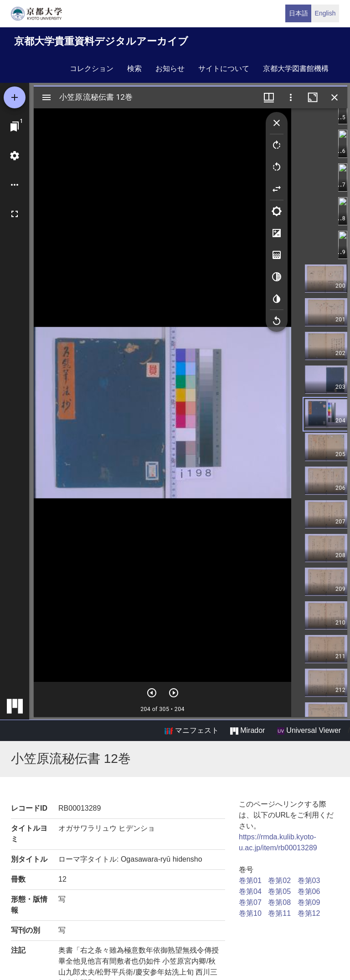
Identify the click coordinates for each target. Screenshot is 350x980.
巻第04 (250, 891)
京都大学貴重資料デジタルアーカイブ (101, 41)
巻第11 (279, 913)
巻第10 (250, 913)
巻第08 (279, 902)
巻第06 (309, 891)
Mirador (247, 731)
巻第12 (309, 913)
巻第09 (309, 902)
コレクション (92, 69)
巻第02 (279, 881)
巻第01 (250, 881)
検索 (134, 69)
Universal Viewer (309, 731)
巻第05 (279, 891)
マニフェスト (191, 731)
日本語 (299, 13)
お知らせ (170, 69)
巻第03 (309, 881)
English (325, 13)
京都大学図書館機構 (296, 69)
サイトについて (224, 69)
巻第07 (250, 902)
